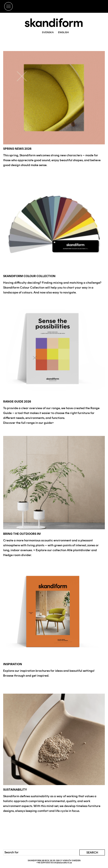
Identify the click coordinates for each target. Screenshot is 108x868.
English (63, 32)
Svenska (48, 32)
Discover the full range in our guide (28, 423)
